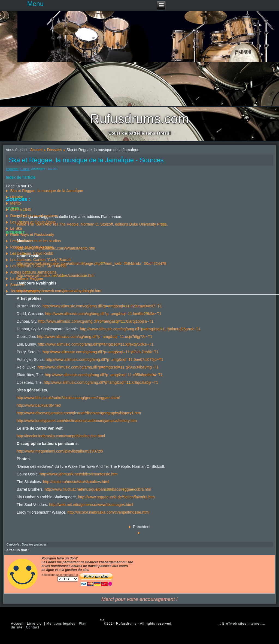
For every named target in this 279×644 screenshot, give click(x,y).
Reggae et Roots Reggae (32, 247)
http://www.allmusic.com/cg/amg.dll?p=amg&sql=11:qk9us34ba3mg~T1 (98, 367)
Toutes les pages (24, 291)
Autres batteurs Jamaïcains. (34, 272)
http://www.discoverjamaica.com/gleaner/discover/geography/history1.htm (79, 413)
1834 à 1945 (21, 209)
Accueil (36, 150)
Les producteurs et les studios (35, 241)
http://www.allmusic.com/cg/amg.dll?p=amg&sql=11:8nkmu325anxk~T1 (140, 329)
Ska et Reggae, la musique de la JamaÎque (47, 191)
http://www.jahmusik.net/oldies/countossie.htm (79, 474)
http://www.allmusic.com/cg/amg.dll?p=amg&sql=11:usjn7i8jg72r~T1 (95, 337)
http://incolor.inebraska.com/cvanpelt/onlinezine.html (61, 436)
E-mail (25, 169)
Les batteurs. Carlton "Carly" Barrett (40, 260)
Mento (15, 203)
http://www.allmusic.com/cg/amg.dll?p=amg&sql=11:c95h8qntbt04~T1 (104, 375)
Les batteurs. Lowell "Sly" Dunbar (38, 266)
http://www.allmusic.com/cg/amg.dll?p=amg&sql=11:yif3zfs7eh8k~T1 (101, 352)
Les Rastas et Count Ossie (33, 222)
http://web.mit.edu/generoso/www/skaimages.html (91, 505)
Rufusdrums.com (140, 119)
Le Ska (16, 228)
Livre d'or (35, 624)
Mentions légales (61, 624)
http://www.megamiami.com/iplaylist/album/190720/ (60, 451)
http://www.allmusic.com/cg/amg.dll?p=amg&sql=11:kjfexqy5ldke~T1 (96, 344)
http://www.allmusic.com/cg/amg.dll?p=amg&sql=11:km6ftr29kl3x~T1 (103, 314)
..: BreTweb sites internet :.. (241, 624)
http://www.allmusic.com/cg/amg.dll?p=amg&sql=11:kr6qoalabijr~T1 (101, 382)
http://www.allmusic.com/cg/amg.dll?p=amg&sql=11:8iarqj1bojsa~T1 (96, 321)
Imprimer (12, 169)
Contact (32, 627)
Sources (17, 285)
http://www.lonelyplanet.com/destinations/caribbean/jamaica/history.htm (77, 421)
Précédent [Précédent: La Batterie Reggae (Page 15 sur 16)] (142, 527)
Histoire (16, 197)
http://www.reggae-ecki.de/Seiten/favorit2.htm (116, 497)
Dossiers (54, 150)
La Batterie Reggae (27, 278)
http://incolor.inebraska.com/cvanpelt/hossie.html (108, 512)
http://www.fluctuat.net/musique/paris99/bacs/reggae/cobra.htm (98, 489)
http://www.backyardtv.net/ (39, 405)
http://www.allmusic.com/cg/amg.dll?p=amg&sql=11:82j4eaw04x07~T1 (102, 306)
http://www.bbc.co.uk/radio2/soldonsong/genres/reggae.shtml (68, 398)
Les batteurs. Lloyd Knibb (32, 253)
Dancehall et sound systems (34, 216)
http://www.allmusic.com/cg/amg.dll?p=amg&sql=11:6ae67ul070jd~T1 (105, 360)
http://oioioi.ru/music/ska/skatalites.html (76, 482)
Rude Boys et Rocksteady (32, 235)
